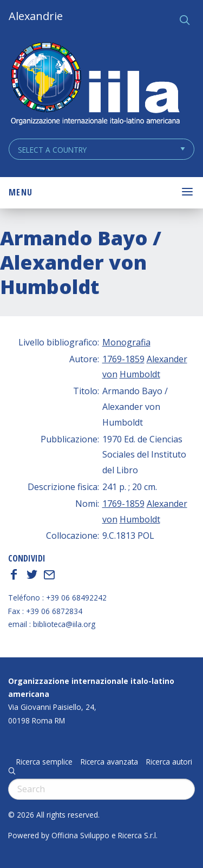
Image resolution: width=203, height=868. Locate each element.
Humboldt (140, 374)
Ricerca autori (169, 762)
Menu (21, 192)
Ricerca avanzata (109, 762)
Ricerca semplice (44, 762)
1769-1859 (123, 359)
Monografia (126, 342)
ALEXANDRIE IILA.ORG (95, 85)
